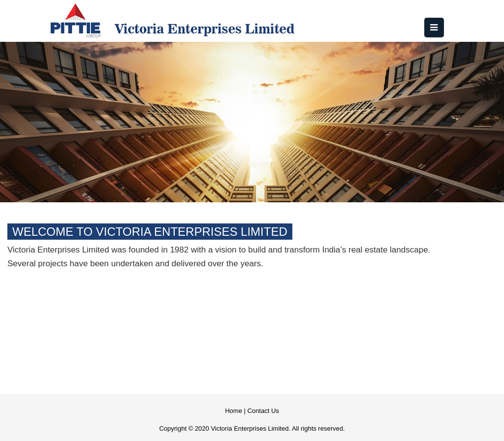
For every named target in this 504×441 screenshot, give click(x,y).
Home (234, 411)
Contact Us (263, 411)
